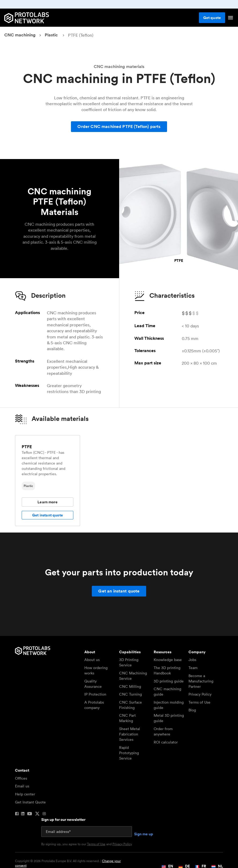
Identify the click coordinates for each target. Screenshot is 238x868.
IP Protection (95, 694)
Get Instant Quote (30, 802)
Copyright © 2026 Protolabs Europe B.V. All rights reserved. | (68, 863)
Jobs (192, 660)
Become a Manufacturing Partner (201, 681)
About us (92, 660)
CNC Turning (131, 694)
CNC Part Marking (127, 718)
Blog (192, 710)
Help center (25, 794)
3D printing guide (169, 681)
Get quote (212, 18)
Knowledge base (168, 660)
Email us (22, 786)
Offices (21, 778)
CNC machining (20, 35)
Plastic (51, 35)
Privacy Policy (200, 694)
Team (193, 668)
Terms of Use (199, 702)
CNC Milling (130, 686)
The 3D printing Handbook (167, 670)
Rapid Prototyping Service (129, 753)
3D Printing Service (129, 662)
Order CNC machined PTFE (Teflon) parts (119, 127)
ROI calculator (166, 742)
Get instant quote (48, 515)
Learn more (48, 502)
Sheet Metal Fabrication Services (130, 734)
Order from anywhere (163, 731)
